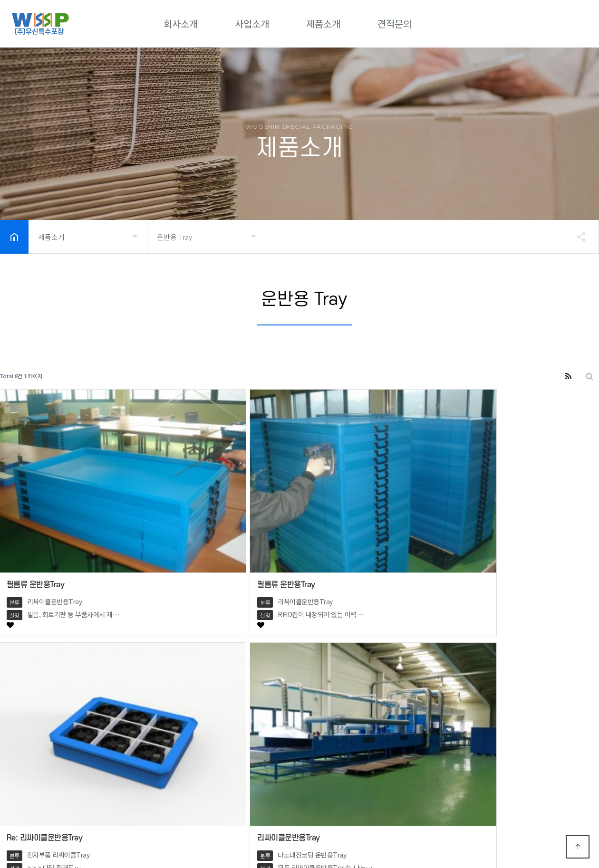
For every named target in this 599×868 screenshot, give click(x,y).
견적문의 (395, 24)
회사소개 (181, 24)
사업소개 (252, 24)
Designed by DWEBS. (233, 839)
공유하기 (577, 237)
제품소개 (323, 24)
